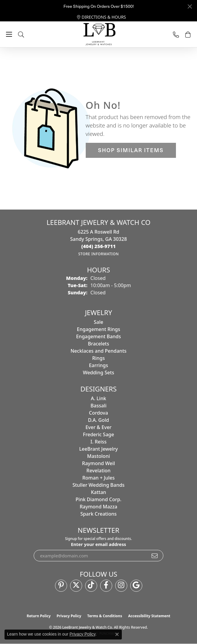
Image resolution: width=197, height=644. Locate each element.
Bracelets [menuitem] (99, 344)
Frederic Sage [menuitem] (99, 434)
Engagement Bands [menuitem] (99, 336)
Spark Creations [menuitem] (99, 514)
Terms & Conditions (105, 616)
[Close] (190, 6)
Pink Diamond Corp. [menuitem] (98, 499)
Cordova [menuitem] (99, 413)
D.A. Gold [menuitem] (98, 420)
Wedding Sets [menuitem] (98, 373)
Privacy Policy (69, 616)
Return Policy (39, 616)
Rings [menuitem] (98, 358)
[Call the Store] (99, 246)
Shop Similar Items (131, 150)
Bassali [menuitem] (99, 406)
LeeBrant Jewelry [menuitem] (98, 449)
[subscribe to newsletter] (155, 556)
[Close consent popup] (117, 634)
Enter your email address (99, 544)
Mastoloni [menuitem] (99, 456)
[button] (27, 34)
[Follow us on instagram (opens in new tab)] (121, 586)
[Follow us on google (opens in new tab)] (136, 586)
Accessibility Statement (149, 616)
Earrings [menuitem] (99, 365)
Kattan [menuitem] (99, 492)
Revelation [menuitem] (98, 471)
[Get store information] (99, 254)
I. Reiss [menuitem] (99, 442)
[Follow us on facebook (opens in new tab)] (106, 586)
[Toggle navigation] (9, 34)
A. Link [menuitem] (99, 398)
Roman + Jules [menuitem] (99, 478)
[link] (102, 17)
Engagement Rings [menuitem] (99, 329)
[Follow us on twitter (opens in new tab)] (76, 586)
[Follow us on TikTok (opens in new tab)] (91, 586)
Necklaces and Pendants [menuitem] (98, 351)
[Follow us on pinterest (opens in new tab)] (61, 586)
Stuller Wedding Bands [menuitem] (99, 485)
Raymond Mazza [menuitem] (99, 507)
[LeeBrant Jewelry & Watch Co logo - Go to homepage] (99, 35)
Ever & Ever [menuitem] (99, 427)
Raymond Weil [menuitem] (99, 463)
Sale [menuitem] (99, 322)
